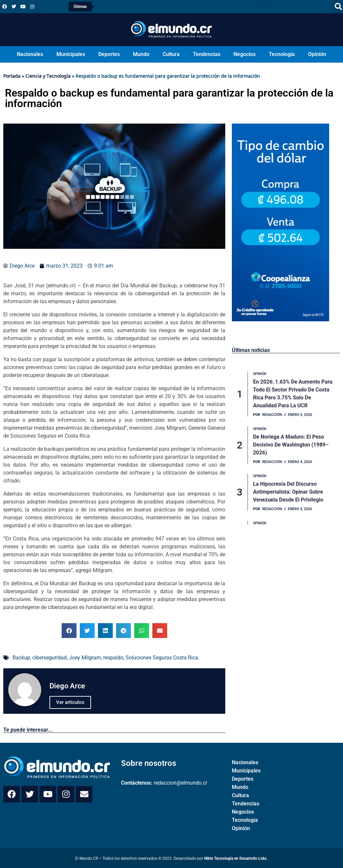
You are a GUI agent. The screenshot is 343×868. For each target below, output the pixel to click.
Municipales (71, 54)
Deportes (109, 54)
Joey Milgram (85, 658)
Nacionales (30, 54)
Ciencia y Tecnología (48, 76)
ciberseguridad (49, 658)
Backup (21, 658)
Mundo (141, 54)
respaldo (113, 658)
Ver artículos (70, 702)
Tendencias (207, 54)
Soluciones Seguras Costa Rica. (163, 658)
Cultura (171, 54)
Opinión (317, 54)
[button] (69, 631)
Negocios (245, 54)
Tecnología (282, 54)
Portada (12, 76)
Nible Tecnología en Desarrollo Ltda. (236, 858)
